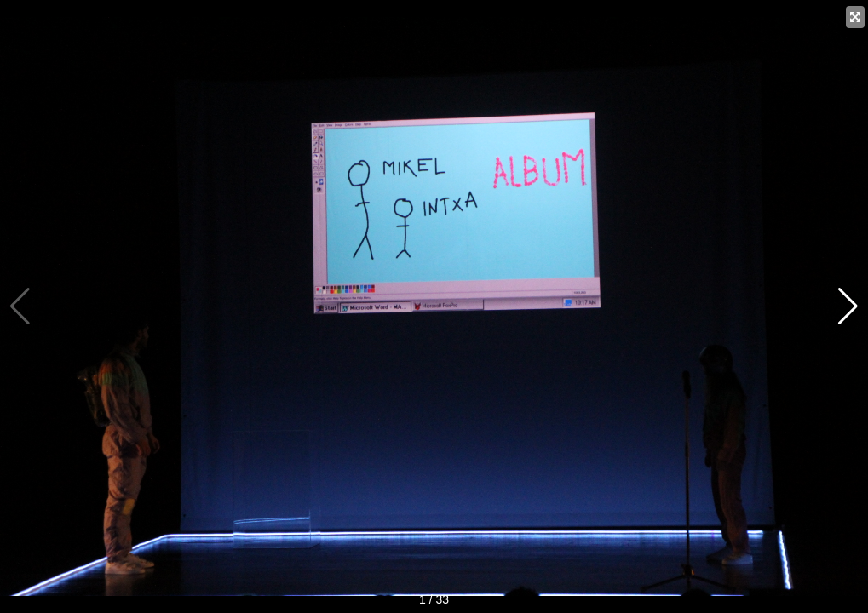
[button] (848, 306)
